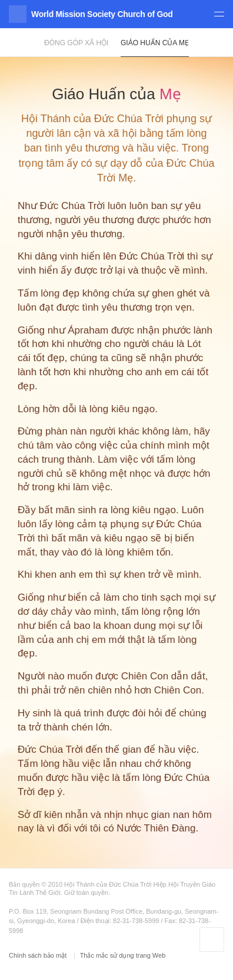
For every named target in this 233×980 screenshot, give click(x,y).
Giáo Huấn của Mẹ (155, 43)
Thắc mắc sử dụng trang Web (123, 955)
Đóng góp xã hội (76, 43)
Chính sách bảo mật (39, 955)
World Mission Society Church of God (102, 14)
